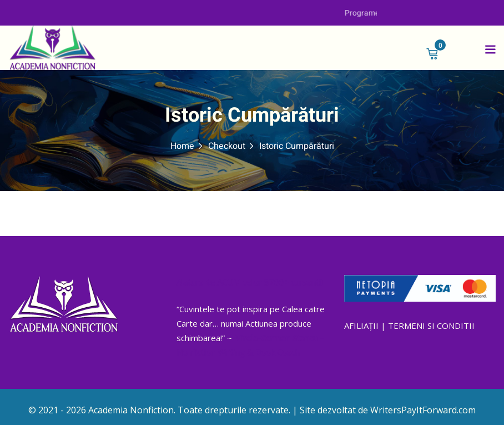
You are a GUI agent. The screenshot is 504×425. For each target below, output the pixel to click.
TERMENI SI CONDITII (431, 326)
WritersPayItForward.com (423, 410)
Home (182, 146)
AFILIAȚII (361, 326)
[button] (490, 49)
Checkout (227, 146)
